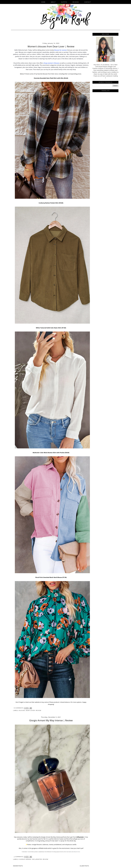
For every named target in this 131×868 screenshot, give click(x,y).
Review (38, 710)
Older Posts (84, 866)
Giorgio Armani (25, 859)
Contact (88, 2)
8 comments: (19, 708)
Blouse (22, 710)
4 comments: (19, 857)
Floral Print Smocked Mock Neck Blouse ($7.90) (51, 577)
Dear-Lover (30, 710)
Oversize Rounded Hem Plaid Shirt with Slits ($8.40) (51, 78)
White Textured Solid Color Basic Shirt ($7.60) (51, 328)
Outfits (64, 2)
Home (43, 2)
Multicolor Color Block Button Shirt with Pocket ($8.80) (51, 453)
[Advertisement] (51, 37)
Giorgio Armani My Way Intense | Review (51, 720)
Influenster (80, 837)
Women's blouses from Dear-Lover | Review (51, 46)
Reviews (76, 2)
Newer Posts (18, 866)
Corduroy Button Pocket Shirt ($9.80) (51, 203)
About (53, 2)
